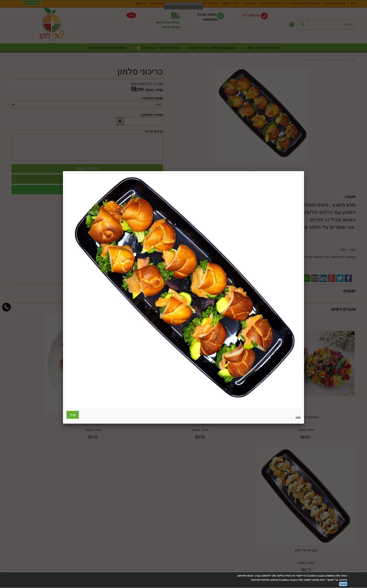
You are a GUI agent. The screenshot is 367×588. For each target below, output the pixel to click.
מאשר (343, 584)
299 (298, 418)
